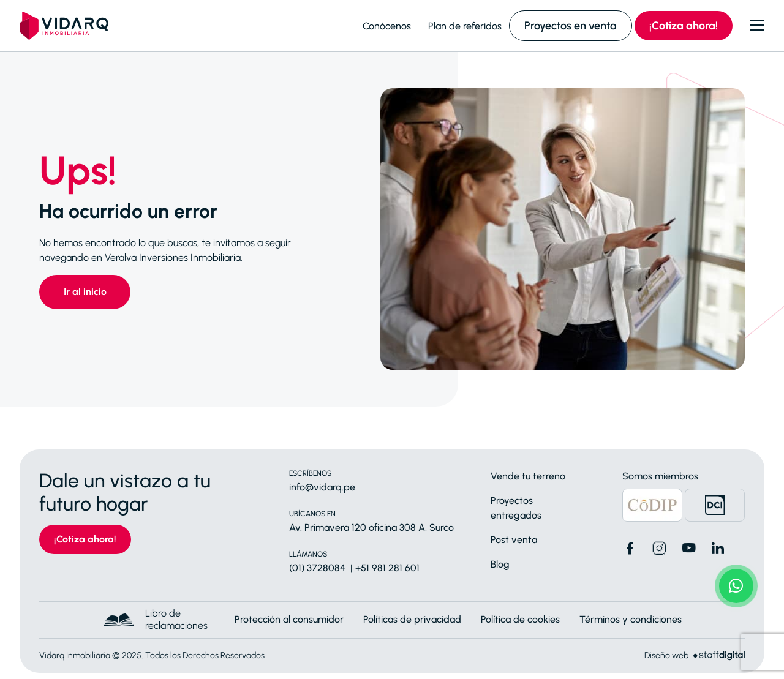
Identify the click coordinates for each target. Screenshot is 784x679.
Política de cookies (520, 619)
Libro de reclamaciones (176, 619)
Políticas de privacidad (412, 619)
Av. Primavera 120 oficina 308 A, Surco (371, 527)
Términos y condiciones (631, 619)
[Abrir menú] (757, 26)
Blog (500, 564)
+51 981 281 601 (387, 568)
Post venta (514, 540)
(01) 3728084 (317, 568)
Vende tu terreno (528, 476)
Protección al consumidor (289, 619)
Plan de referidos (465, 26)
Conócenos (387, 26)
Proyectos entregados (516, 508)
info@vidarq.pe (322, 487)
